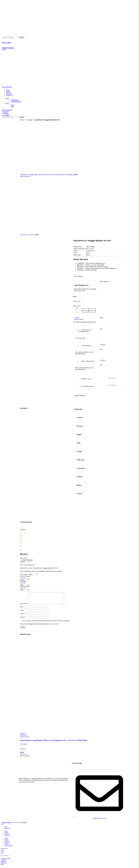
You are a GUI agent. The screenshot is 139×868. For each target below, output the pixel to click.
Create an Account (5, 860)
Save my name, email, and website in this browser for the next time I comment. (46, 623)
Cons (22, 612)
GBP (12, 107)
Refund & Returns (8, 48)
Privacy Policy (7, 43)
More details (112, 378)
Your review (24, 606)
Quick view (24, 737)
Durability (23, 581)
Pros (21, 609)
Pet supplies (29, 120)
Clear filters (24, 558)
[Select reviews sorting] (25, 562)
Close (2, 826)
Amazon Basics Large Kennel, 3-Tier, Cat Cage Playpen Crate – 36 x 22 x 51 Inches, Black (54, 743)
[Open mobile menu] (4, 50)
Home (22, 120)
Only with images (28, 560)
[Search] (10, 37)
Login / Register (9, 848)
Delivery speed (25, 586)
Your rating (24, 574)
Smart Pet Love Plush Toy (28, 235)
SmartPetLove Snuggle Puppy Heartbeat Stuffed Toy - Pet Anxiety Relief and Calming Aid (47, 175)
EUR (12, 105)
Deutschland (15, 100)
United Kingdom (16, 102)
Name (22, 616)
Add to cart (85, 310)
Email (22, 619)
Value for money (25, 576)
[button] (23, 756)
